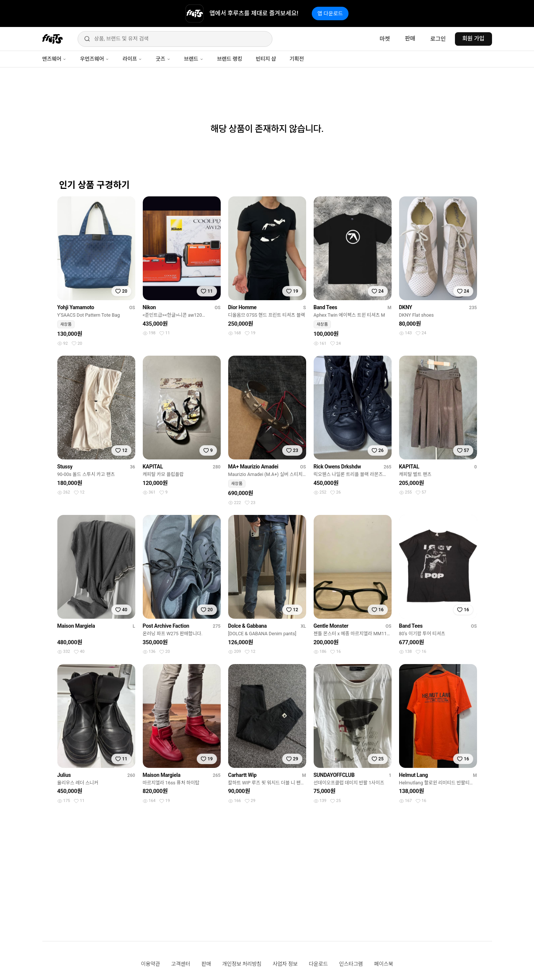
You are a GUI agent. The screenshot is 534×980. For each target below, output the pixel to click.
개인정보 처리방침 (242, 964)
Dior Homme (242, 307)
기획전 (296, 59)
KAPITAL (153, 467)
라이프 (132, 59)
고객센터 (181, 964)
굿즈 (163, 59)
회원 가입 (473, 39)
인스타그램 (351, 964)
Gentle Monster (331, 626)
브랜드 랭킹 (230, 59)
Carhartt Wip (242, 775)
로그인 (438, 39)
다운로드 (318, 964)
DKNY (406, 307)
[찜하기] (121, 291)
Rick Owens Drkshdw (337, 467)
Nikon (149, 307)
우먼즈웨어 (94, 59)
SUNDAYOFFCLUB (334, 775)
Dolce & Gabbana (248, 626)
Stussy (65, 467)
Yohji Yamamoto (76, 307)
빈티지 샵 (266, 59)
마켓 (385, 39)
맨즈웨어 (55, 59)
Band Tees (325, 307)
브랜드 (194, 59)
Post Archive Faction (166, 626)
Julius (64, 775)
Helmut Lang (414, 775)
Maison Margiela (76, 626)
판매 (410, 39)
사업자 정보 (285, 964)
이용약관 (150, 964)
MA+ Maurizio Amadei (253, 467)
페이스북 (384, 964)
